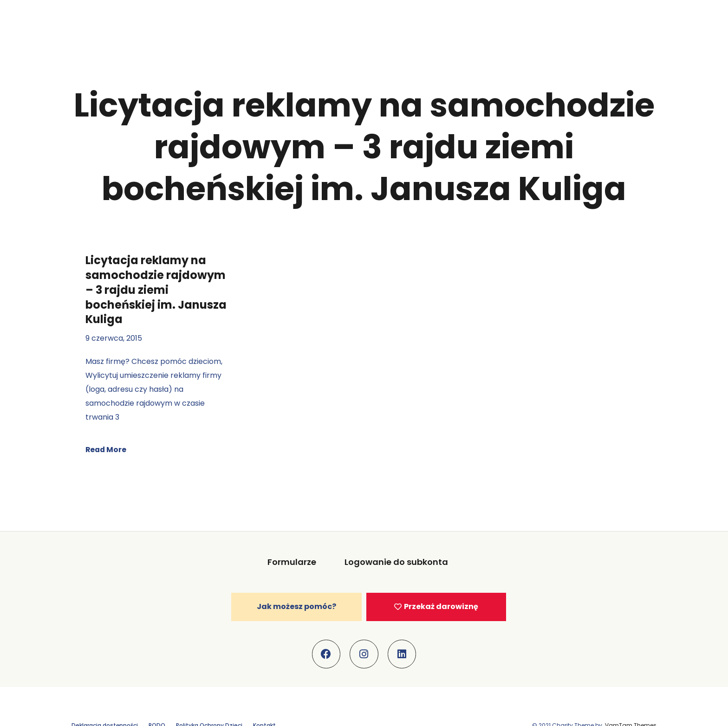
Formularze (292, 562)
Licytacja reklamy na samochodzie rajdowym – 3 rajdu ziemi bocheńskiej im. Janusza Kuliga (156, 290)
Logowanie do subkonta (396, 562)
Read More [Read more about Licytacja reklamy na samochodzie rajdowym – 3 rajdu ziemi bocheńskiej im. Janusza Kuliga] (107, 450)
